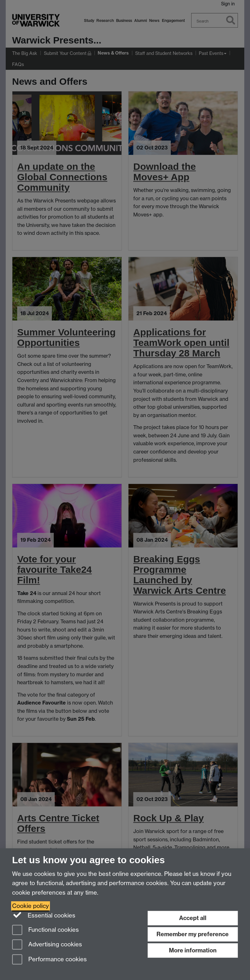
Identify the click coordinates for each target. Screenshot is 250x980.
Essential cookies (44, 915)
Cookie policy (31, 906)
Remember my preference (193, 934)
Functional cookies (45, 930)
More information (193, 950)
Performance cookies (49, 960)
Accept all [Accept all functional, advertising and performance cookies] (193, 918)
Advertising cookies (47, 945)
